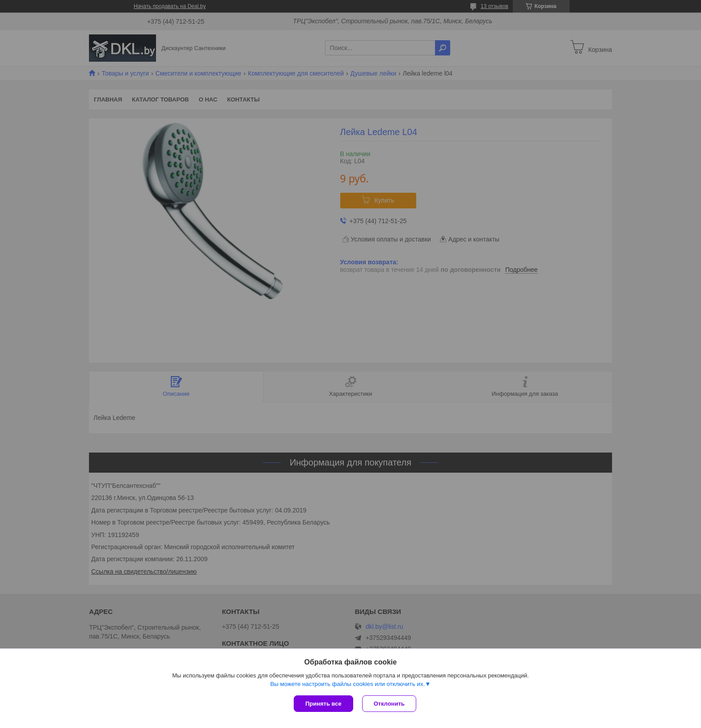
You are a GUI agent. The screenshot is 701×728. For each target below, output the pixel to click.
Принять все (323, 704)
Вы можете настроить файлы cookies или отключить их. (347, 684)
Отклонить (389, 704)
